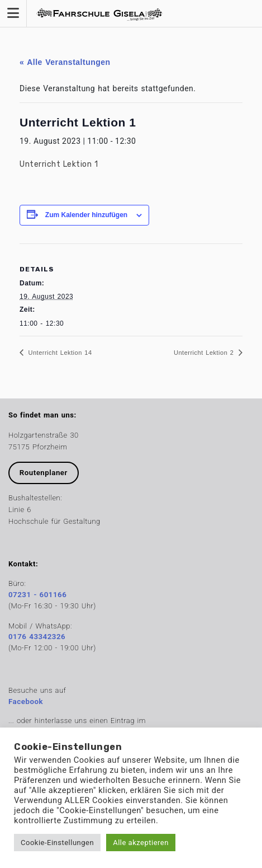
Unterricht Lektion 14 (59, 353)
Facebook (26, 702)
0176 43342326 (37, 637)
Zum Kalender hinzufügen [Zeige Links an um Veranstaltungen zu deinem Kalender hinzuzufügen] (86, 215)
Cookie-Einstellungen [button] (57, 843)
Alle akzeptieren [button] (141, 843)
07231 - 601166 (37, 595)
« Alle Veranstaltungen (65, 62)
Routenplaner (44, 473)
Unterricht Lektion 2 (205, 353)
